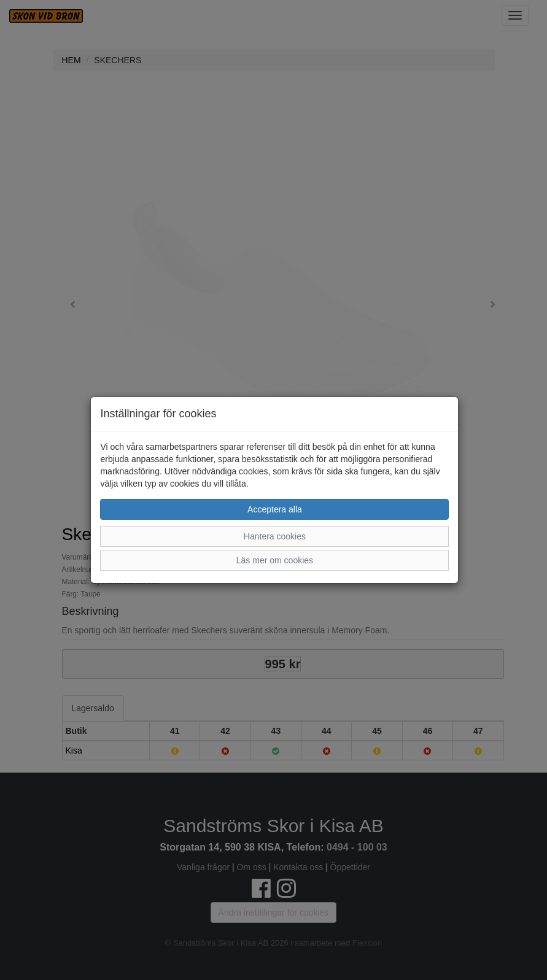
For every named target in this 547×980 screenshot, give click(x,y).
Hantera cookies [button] (275, 536)
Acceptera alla (275, 509)
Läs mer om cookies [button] (275, 560)
